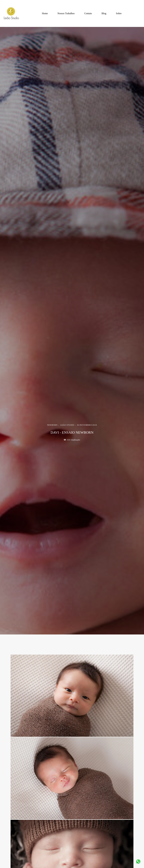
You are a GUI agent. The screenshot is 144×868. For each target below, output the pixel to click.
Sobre (119, 13)
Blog (104, 13)
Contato (88, 13)
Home (45, 13)
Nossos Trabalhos (66, 13)
